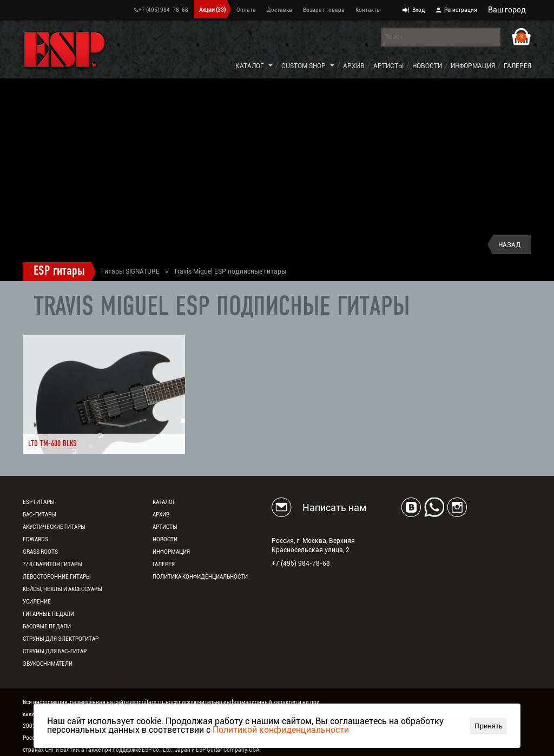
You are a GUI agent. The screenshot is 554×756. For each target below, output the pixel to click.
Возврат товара (324, 10)
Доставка (279, 10)
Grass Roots (40, 552)
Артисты (388, 66)
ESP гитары (59, 271)
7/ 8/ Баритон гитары (52, 564)
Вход (418, 10)
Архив (354, 66)
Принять (489, 726)
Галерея (517, 66)
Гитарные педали (48, 614)
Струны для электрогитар (61, 639)
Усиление (37, 602)
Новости (427, 66)
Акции (212, 10)
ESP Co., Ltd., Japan (166, 750)
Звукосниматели (48, 664)
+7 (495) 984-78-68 (161, 10)
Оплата (246, 10)
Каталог (250, 66)
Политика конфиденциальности (200, 577)
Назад (509, 245)
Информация (473, 66)
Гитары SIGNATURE (130, 271)
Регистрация (461, 10)
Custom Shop (304, 66)
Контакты (368, 10)
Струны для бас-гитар (55, 651)
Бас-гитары (39, 515)
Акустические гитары (54, 527)
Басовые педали (47, 626)
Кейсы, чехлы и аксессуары (62, 589)
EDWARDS (35, 539)
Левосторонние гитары (57, 577)
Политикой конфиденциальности (281, 730)
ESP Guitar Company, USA (227, 750)
